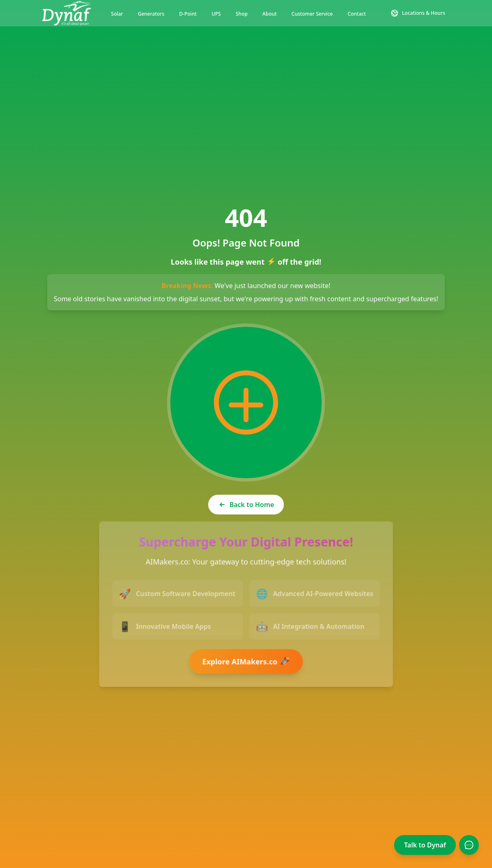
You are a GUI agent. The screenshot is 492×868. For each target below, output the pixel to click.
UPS (216, 14)
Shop (242, 14)
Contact (357, 14)
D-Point (188, 14)
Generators (151, 14)
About (270, 14)
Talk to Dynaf (425, 845)
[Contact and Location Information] (418, 13)
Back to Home (246, 505)
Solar (117, 14)
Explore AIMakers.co (247, 661)
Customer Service (312, 14)
